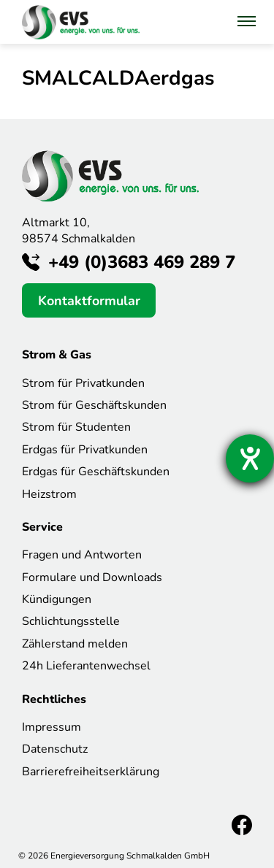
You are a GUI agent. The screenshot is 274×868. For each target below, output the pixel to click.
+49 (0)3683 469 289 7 (142, 262)
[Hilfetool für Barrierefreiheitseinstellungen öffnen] (250, 458)
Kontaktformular (89, 301)
